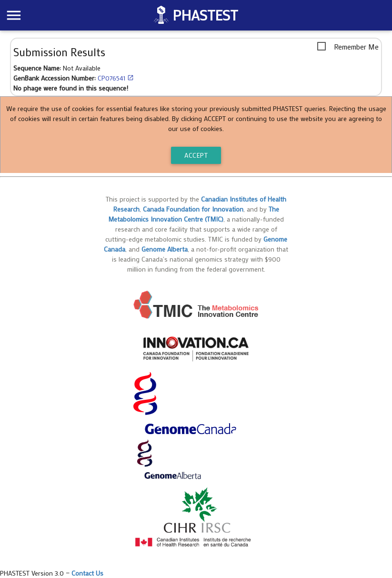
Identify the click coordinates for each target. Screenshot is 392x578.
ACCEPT (196, 155)
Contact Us (87, 573)
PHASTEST (205, 15)
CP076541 (116, 78)
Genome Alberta (165, 249)
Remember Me (356, 47)
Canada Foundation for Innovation (193, 209)
